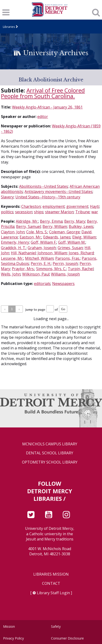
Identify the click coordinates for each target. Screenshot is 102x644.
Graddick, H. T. (13, 248)
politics (7, 212)
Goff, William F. (44, 242)
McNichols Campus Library (50, 444)
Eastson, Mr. (31, 237)
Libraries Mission (51, 574)
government (77, 206)
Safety (56, 626)
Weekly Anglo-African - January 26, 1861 (47, 107)
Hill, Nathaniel (23, 253)
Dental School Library (50, 453)
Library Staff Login (53, 593)
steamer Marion (59, 212)
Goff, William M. (72, 242)
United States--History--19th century (48, 197)
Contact (51, 583)
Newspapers (63, 284)
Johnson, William (52, 253)
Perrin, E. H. (41, 263)
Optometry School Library (50, 462)
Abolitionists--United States (44, 186)
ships (39, 212)
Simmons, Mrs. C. (51, 269)
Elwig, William (84, 237)
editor (43, 117)
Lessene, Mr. (12, 258)
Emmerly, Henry (15, 242)
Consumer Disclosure (67, 638)
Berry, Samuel (28, 226)
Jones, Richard (81, 253)
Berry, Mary (75, 221)
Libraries (9, 27)
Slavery (7, 197)
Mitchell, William (39, 258)
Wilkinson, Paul (36, 274)
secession (24, 212)
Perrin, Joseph (65, 263)
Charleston (31, 206)
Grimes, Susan (70, 248)
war (95, 212)
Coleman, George (64, 232)
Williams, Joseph (65, 274)
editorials (42, 284)
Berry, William (55, 226)
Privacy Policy (13, 638)
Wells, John (11, 274)
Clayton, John (13, 232)
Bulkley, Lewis (81, 226)
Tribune (83, 212)
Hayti (95, 206)
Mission (9, 626)
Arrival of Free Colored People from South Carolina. (43, 93)
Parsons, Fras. (68, 258)
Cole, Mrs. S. (37, 232)
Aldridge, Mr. (27, 221)
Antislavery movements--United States (59, 192)
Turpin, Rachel (81, 269)
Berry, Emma (51, 221)
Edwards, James (57, 237)
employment (54, 206)
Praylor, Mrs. (23, 269)
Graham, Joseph (42, 248)
